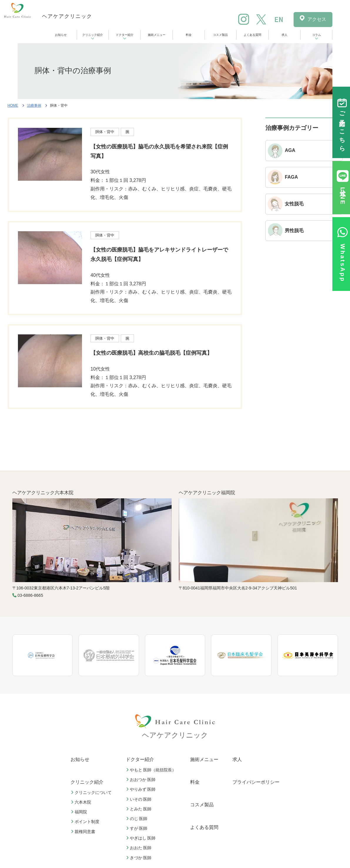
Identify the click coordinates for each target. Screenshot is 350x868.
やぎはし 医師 (142, 838)
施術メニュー (157, 35)
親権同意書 (84, 832)
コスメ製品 (220, 35)
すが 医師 (138, 828)
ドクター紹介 (125, 35)
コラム (316, 35)
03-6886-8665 (30, 595)
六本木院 (82, 802)
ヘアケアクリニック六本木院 (43, 493)
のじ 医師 (138, 819)
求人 (284, 35)
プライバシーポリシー (256, 782)
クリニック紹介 (93, 35)
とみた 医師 (140, 809)
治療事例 (34, 105)
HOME (13, 105)
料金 (189, 35)
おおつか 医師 (142, 780)
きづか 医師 (140, 858)
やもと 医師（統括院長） (152, 770)
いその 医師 (140, 799)
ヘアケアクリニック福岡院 (207, 493)
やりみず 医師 (142, 789)
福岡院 (80, 812)
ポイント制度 (86, 822)
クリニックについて (92, 792)
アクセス (317, 19)
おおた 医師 (140, 848)
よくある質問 (252, 35)
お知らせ (61, 35)
